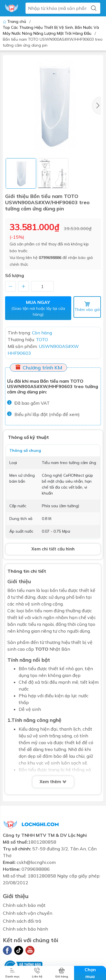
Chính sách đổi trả (22, 921)
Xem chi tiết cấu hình (53, 549)
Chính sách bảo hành (25, 929)
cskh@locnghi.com (36, 862)
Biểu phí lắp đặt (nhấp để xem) (47, 414)
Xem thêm (53, 782)
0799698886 (50, 258)
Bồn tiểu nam (21, 590)
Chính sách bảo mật (24, 905)
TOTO (42, 649)
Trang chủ (15, 21)
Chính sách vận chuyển (28, 913)
